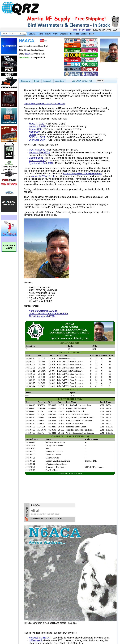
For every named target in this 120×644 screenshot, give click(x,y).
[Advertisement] (48, 613)
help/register (85, 30)
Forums (48, 34)
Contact (84, 34)
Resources (75, 34)
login (75, 30)
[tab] (26, 81)
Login (92, 34)
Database (33, 34)
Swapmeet (64, 34)
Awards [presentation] (60, 81)
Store (55, 34)
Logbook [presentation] (47, 81)
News (41, 34)
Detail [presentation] (37, 81)
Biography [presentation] (26, 81)
